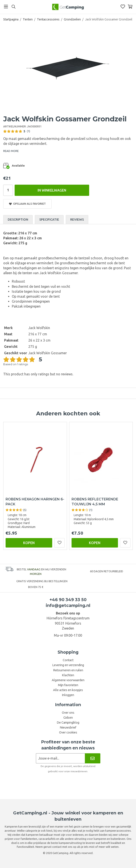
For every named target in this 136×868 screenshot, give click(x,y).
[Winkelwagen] (130, 7)
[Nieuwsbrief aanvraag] (60, 758)
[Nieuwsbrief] (92, 758)
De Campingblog (68, 723)
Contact (68, 660)
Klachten (68, 675)
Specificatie (49, 220)
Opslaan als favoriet (27, 204)
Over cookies (68, 732)
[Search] (13, 7)
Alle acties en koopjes (68, 690)
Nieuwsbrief (68, 727)
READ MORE (11, 151)
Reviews (77, 220)
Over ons (68, 713)
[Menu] (6, 7)
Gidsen (68, 718)
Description (18, 220)
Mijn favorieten (68, 685)
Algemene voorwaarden (68, 680)
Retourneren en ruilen (68, 670)
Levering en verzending (68, 665)
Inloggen (68, 695)
